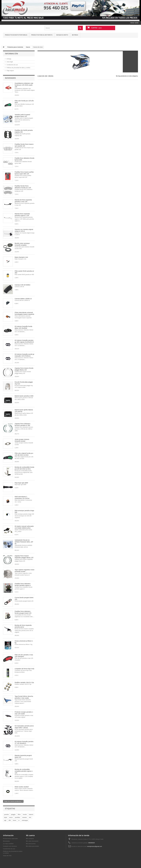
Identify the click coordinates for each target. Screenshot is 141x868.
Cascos (28, 47)
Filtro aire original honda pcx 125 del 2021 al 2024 (24, 454)
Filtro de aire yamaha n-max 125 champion (24, 656)
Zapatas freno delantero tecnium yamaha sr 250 (22, 424)
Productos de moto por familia (16, 35)
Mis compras (30, 839)
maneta (24, 817)
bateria (31, 814)
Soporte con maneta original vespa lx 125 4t (24, 230)
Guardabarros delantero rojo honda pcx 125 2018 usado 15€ (24, 85)
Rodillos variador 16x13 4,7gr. (24, 682)
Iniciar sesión (134, 23)
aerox (11, 817)
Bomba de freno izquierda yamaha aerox (23, 626)
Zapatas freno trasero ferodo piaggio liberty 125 (24, 369)
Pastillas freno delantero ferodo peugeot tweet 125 (23, 612)
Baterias (75, 35)
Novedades (10, 78)
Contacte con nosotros (10, 846)
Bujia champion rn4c (21, 257)
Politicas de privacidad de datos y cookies (18, 68)
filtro (19, 814)
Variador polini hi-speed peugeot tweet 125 (22, 115)
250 (10, 820)
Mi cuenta (30, 835)
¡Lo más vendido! (8, 844)
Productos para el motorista (42, 35)
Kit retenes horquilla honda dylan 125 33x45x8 (23, 327)
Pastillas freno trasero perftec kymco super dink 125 (24, 173)
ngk (5, 820)
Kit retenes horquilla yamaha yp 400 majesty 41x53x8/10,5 (24, 341)
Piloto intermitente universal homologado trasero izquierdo (24, 313)
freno (15, 820)
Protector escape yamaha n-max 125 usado (24, 713)
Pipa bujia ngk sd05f (21, 483)
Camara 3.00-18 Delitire (22, 285)
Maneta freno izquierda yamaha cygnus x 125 (22, 215)
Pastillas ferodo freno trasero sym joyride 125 (24, 145)
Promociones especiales (10, 839)
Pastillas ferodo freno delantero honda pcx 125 (23, 187)
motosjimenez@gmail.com (95, 846)
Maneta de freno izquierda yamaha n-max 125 (23, 201)
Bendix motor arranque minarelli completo (22, 244)
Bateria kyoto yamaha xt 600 (24, 396)
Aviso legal (10, 62)
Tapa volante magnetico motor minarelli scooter (25, 571)
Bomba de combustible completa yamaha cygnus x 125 (24, 771)
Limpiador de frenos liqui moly (24, 669)
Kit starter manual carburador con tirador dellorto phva (24, 527)
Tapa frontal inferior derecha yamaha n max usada (24, 697)
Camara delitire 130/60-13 (23, 299)
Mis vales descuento (32, 841)
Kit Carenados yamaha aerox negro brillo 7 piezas (24, 727)
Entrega (9, 59)
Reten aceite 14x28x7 (22, 787)
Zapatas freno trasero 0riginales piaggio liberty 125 (24, 557)
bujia (5, 817)
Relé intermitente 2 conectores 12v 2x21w (22, 497)
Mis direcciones (31, 844)
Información (11, 54)
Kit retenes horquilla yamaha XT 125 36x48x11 (24, 742)
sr (19, 820)
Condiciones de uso (12, 65)
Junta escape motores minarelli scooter (22, 440)
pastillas (17, 817)
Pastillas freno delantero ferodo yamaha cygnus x (23, 584)
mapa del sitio (7, 856)
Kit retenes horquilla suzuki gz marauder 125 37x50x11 (24, 355)
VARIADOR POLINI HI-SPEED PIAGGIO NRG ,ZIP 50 (24, 542)
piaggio (13, 814)
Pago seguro (10, 71)
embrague (25, 820)
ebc (30, 817)
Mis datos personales (33, 846)
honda (25, 814)
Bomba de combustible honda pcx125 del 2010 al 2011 (24, 468)
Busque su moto (62, 35)
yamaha (6, 814)
